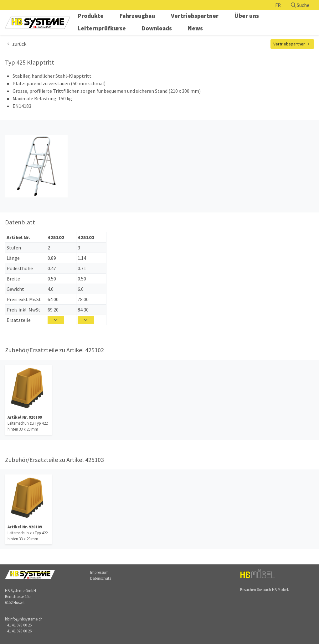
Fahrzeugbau (137, 16)
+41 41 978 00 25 (18, 625)
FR (278, 5)
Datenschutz (101, 578)
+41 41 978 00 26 (18, 631)
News (195, 28)
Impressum (99, 572)
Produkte (91, 16)
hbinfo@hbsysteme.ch (24, 619)
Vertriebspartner (195, 16)
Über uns (247, 16)
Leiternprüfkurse (102, 28)
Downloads (157, 28)
